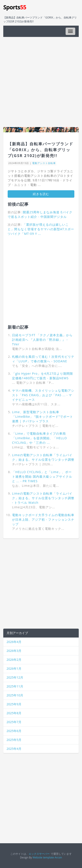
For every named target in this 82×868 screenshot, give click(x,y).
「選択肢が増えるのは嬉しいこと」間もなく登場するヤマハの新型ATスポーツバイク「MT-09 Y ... (41, 229)
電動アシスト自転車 (44, 163)
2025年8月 (14, 713)
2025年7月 (14, 722)
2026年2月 (14, 660)
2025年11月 (15, 686)
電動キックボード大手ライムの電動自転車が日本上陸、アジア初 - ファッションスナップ (43, 519)
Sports (15, 7)
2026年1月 (14, 668)
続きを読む (41, 194)
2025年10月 (15, 695)
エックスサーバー (39, 854)
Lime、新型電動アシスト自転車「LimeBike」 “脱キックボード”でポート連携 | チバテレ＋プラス (43, 417)
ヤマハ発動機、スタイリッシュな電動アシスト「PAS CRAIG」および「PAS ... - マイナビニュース (43, 395)
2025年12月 (15, 677)
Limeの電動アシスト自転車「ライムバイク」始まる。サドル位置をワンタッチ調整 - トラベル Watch (43, 498)
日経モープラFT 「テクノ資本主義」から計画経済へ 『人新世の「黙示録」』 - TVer (42, 340)
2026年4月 (14, 642)
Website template (43, 857)
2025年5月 (14, 740)
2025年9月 (14, 704)
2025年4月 (14, 749)
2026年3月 (14, 651)
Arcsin (58, 857)
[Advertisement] (41, 82)
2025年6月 (14, 731)
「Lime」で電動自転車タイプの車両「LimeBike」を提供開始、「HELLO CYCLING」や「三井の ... (39, 438)
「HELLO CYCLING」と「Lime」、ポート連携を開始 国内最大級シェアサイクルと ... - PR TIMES (42, 476)
